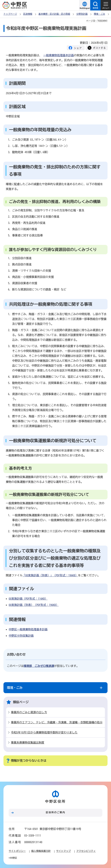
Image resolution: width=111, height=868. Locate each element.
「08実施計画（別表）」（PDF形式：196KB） (50, 575)
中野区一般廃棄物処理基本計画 (28, 629)
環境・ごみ (99, 14)
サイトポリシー (17, 851)
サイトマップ (63, 851)
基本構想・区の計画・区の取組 (54, 14)
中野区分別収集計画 (21, 636)
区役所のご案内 (55, 812)
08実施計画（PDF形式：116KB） (28, 599)
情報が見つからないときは (29, 760)
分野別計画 (82, 14)
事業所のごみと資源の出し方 (29, 712)
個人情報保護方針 (41, 851)
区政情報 (28, 14)
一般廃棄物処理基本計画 (59, 55)
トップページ (10, 14)
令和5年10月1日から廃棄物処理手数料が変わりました (44, 732)
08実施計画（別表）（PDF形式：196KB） (34, 605)
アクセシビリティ (86, 851)
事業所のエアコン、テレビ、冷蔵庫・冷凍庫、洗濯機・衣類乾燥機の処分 (57, 722)
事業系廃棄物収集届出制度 (28, 743)
